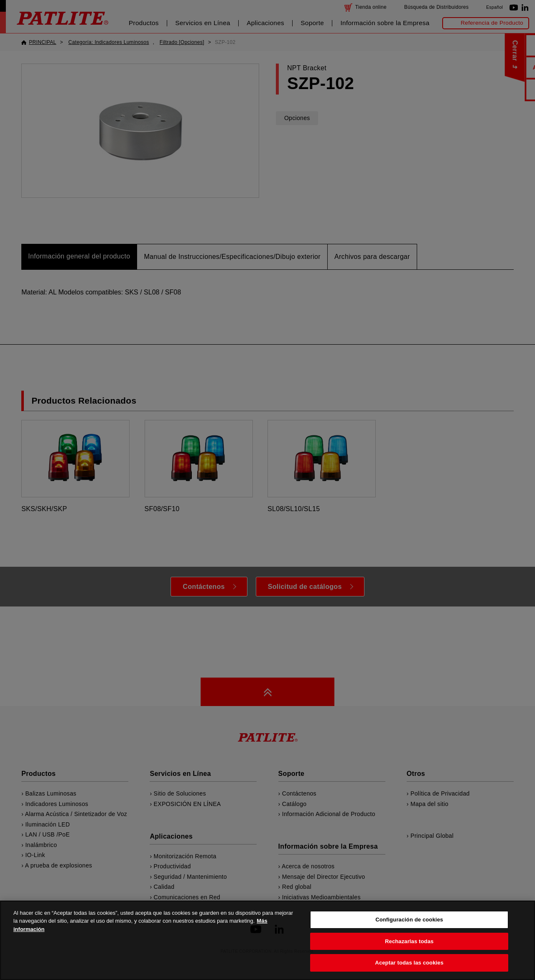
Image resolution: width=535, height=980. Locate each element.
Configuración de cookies (409, 935)
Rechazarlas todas (409, 956)
